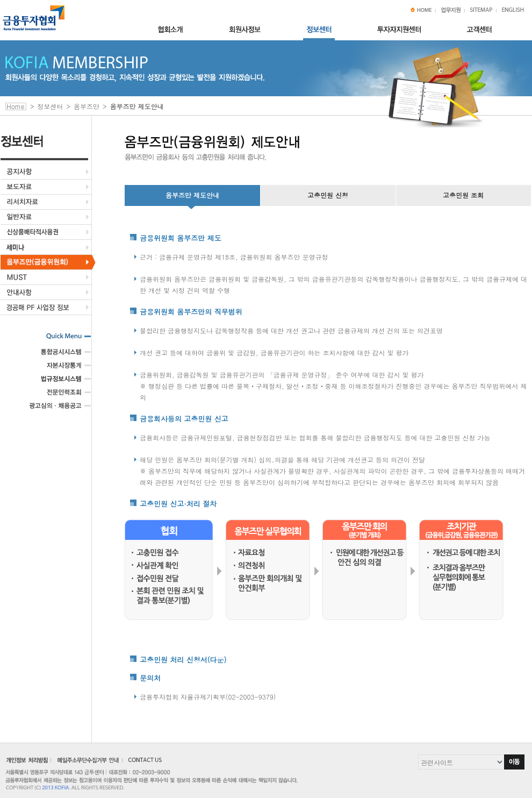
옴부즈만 (87, 106)
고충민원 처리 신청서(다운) (183, 660)
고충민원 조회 (463, 195)
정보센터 (51, 106)
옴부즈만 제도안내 (192, 195)
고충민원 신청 (328, 195)
